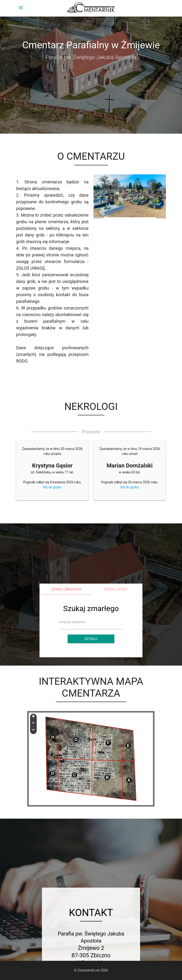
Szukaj (91, 639)
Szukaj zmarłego (67, 589)
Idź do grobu (52, 487)
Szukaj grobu (116, 589)
